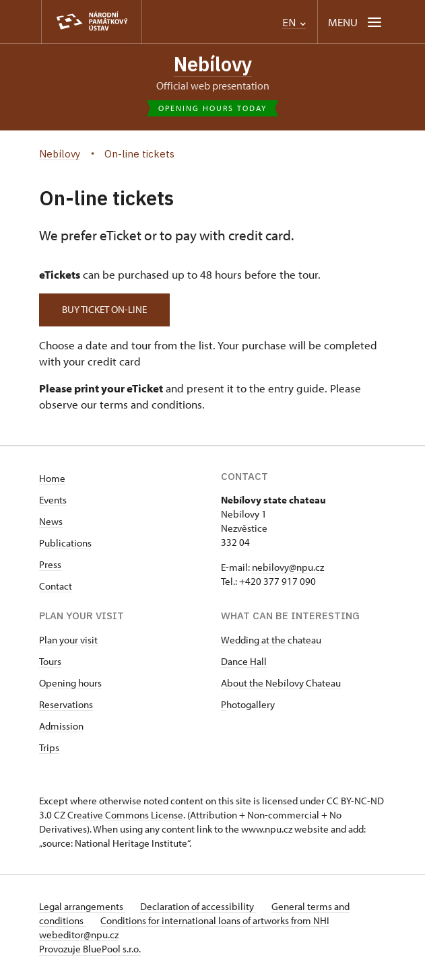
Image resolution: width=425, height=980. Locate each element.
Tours (50, 661)
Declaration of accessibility (199, 906)
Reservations (66, 704)
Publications (65, 543)
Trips (49, 747)
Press (50, 564)
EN (294, 23)
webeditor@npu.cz (79, 935)
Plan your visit (68, 640)
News (51, 521)
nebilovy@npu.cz (288, 567)
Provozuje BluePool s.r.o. (90, 949)
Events (53, 500)
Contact (56, 586)
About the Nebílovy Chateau (281, 683)
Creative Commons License (125, 815)
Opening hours (70, 683)
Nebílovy (212, 64)
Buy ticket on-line (106, 310)
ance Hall (247, 661)
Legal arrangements (82, 906)
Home (52, 478)
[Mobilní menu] (356, 22)
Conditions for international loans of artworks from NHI (216, 920)
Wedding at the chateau (271, 640)
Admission (61, 726)
